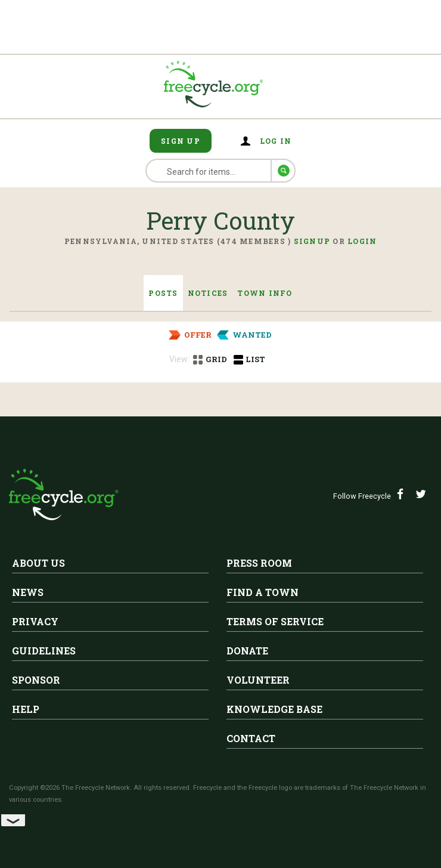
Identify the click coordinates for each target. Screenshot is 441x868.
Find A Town (263, 592)
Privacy (35, 621)
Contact (251, 738)
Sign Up (181, 141)
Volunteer (258, 680)
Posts (163, 293)
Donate (247, 651)
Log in (276, 141)
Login (362, 241)
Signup (312, 241)
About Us (38, 563)
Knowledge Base (274, 709)
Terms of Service (275, 621)
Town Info (265, 293)
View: (179, 359)
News (28, 592)
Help (26, 709)
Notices (208, 293)
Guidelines (44, 651)
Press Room (259, 563)
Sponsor (36, 680)
